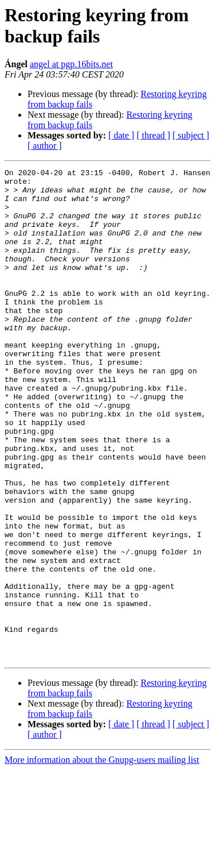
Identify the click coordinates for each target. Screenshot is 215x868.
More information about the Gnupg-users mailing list (102, 858)
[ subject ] (191, 135)
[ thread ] (153, 135)
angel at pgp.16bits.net (71, 64)
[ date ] (121, 135)
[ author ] (45, 146)
